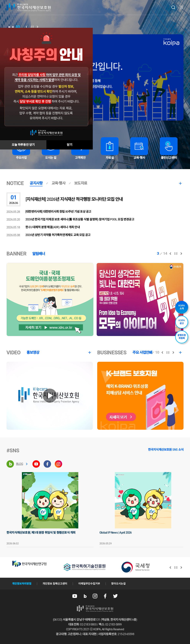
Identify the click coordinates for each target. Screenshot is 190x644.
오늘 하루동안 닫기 (23, 145)
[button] (27, 27)
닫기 (69, 145)
